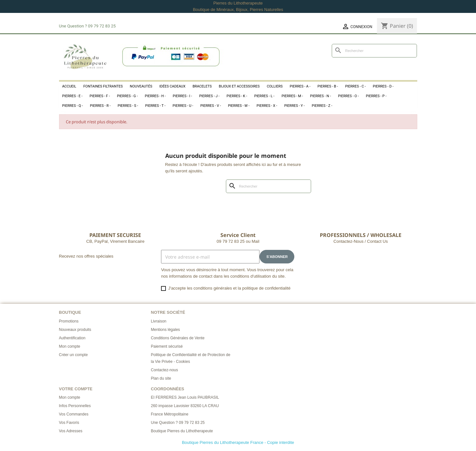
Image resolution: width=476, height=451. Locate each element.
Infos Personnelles (75, 406)
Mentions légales (166, 330)
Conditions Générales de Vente (178, 338)
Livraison (159, 321)
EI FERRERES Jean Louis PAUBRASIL (185, 397)
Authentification (72, 338)
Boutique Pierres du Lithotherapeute (182, 431)
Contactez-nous (165, 370)
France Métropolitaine (170, 414)
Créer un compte (73, 355)
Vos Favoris (69, 423)
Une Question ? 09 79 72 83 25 (178, 423)
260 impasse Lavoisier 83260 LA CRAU (185, 406)
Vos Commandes (74, 414)
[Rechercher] (374, 51)
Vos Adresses (71, 431)
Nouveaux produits (75, 330)
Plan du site (161, 378)
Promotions (69, 321)
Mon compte (70, 346)
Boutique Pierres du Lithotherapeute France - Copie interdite (238, 442)
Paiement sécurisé (167, 346)
